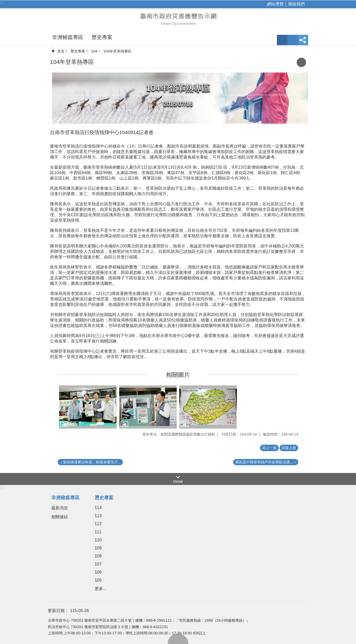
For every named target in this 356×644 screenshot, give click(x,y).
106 (98, 572)
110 (98, 540)
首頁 (61, 51)
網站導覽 (275, 4)
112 (98, 524)
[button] (88, 407)
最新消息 (60, 508)
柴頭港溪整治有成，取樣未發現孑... (92, 462)
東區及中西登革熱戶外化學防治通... (264, 462)
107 (98, 564)
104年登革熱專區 (117, 51)
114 (98, 508)
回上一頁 (269, 448)
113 (98, 516)
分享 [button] (303, 40)
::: (2, 2)
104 (94, 51)
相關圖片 (178, 375)
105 (98, 580)
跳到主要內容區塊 (3, 3)
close (178, 481)
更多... (101, 589)
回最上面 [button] (289, 448)
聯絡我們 (296, 4)
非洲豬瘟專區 (68, 37)
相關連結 (60, 517)
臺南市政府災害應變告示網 (178, 19)
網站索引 (293, 40)
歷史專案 (102, 37)
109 (98, 548)
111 (98, 532)
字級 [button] (282, 40)
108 (98, 556)
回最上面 (178, 639)
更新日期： (58, 611)
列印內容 (301, 62)
